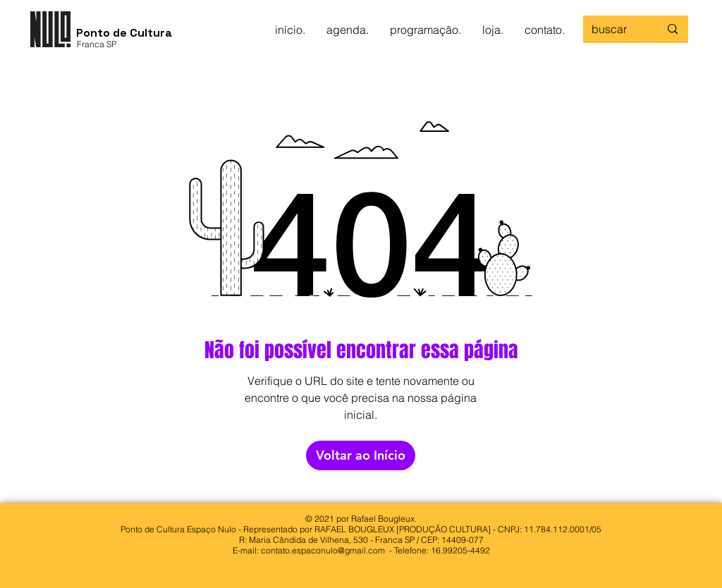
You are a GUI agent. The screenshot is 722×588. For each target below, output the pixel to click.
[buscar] (615, 29)
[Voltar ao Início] (361, 455)
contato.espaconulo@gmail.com (323, 550)
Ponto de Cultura (124, 33)
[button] (348, 30)
